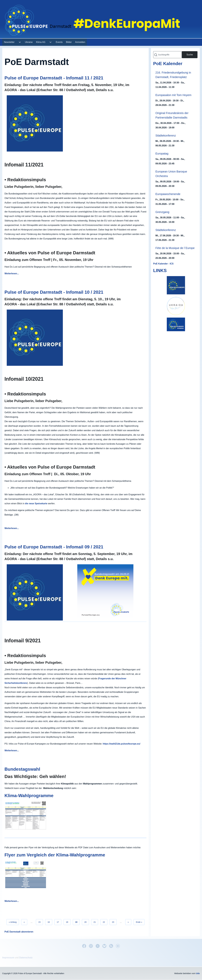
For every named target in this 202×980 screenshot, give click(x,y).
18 (68, 922)
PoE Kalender (168, 64)
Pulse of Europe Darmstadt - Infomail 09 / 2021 (54, 547)
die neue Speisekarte (36, 503)
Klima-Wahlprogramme (29, 796)
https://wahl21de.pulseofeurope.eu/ (122, 744)
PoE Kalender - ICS (163, 264)
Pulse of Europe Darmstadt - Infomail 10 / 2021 (54, 292)
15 (41, 922)
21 (96, 922)
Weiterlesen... (12, 274)
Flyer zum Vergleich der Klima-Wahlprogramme (55, 855)
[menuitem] (9, 42)
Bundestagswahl (22, 769)
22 (105, 922)
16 (50, 922)
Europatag (162, 154)
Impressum (8, 958)
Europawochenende (168, 194)
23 (114, 922)
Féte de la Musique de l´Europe (175, 248)
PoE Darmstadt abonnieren (19, 932)
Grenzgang (162, 212)
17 (59, 922)
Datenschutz (26, 958)
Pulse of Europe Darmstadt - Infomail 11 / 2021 (54, 78)
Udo (198, 973)
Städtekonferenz (166, 136)
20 (87, 922)
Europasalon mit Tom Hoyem (173, 95)
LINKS (160, 270)
